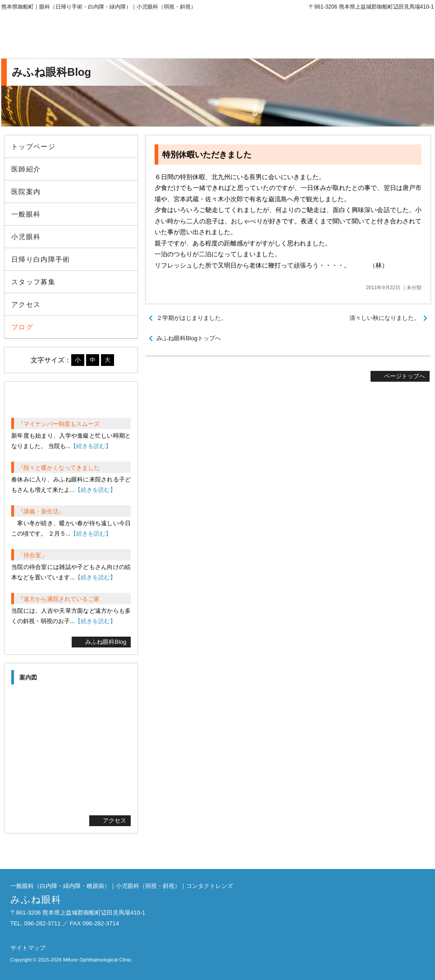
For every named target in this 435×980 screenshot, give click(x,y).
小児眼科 (26, 237)
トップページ (33, 146)
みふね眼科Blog (106, 642)
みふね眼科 (76, 36)
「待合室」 (32, 555)
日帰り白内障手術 (41, 259)
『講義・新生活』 (41, 511)
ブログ (22, 327)
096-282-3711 (360, 36)
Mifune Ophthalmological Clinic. (98, 960)
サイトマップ (28, 948)
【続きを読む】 (91, 446)
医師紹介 (26, 169)
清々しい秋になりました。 (385, 318)
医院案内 (26, 192)
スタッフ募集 (33, 282)
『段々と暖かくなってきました (59, 468)
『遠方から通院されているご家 (59, 599)
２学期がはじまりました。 (192, 318)
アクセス (26, 304)
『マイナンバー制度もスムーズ (59, 424)
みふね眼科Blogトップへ (189, 338)
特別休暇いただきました (207, 155)
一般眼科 (26, 214)
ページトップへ (405, 376)
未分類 (414, 287)
